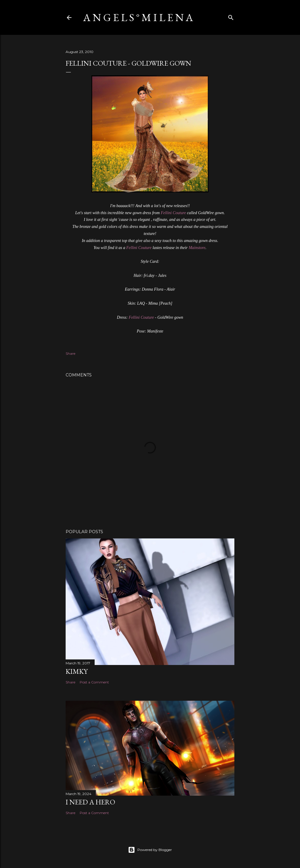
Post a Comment (94, 682)
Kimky (77, 671)
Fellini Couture (173, 213)
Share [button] (70, 353)
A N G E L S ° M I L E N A (138, 17)
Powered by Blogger (150, 850)
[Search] (231, 16)
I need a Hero (90, 802)
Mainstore (197, 248)
